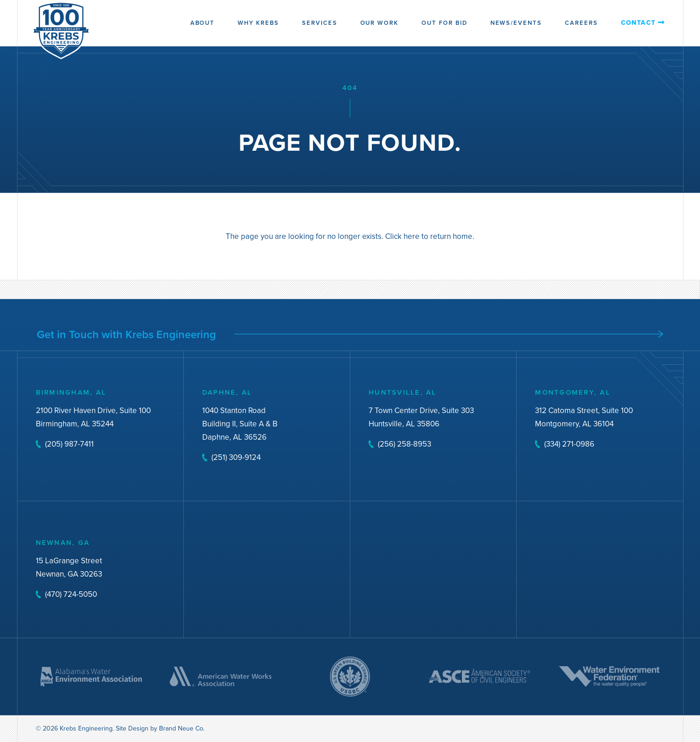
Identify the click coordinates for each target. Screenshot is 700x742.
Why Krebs (258, 23)
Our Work (380, 23)
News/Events (516, 23)
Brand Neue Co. (182, 728)
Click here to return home (429, 237)
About (203, 23)
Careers (581, 23)
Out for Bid (444, 23)
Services (320, 23)
